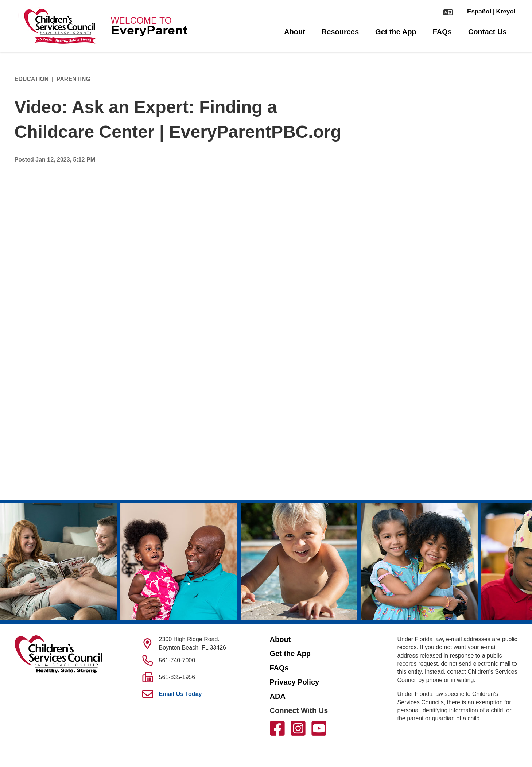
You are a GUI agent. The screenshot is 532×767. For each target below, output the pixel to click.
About (295, 32)
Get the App (396, 32)
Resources (340, 32)
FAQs (442, 32)
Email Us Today (180, 694)
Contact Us (488, 32)
